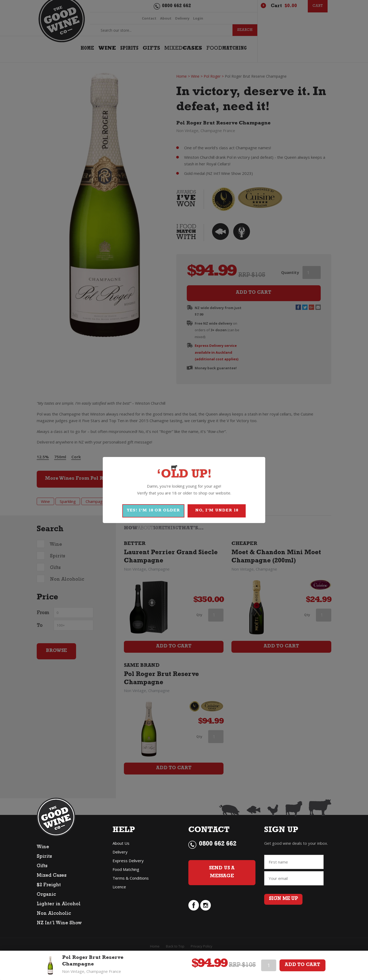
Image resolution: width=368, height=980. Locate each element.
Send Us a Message (222, 873)
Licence (119, 887)
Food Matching (126, 869)
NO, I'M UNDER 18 (217, 511)
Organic (46, 895)
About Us (121, 843)
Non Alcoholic (54, 914)
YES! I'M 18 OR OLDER (153, 511)
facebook (194, 905)
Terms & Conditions (131, 878)
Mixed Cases (52, 876)
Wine (43, 847)
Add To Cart (302, 965)
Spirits (44, 857)
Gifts (42, 866)
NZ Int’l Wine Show (59, 923)
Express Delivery (128, 861)
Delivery (120, 852)
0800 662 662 (218, 844)
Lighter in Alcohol (59, 904)
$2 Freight (49, 885)
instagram (206, 905)
